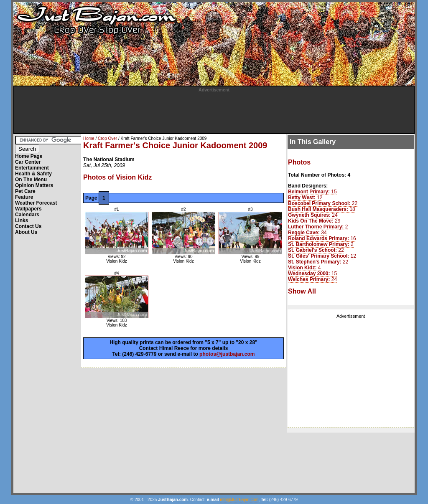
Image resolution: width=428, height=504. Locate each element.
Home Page (29, 156)
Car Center (28, 162)
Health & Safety (33, 174)
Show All (302, 291)
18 (322, 209)
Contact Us (28, 226)
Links (22, 220)
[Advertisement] (214, 111)
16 (322, 238)
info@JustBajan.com (239, 500)
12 (305, 198)
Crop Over (107, 138)
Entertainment (32, 168)
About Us (26, 232)
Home (89, 138)
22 (323, 203)
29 (314, 221)
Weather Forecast (36, 203)
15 (312, 192)
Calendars (27, 215)
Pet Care (25, 191)
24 (313, 215)
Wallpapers (28, 209)
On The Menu (31, 180)
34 (307, 233)
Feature (24, 197)
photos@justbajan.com (227, 354)
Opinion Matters (34, 185)
